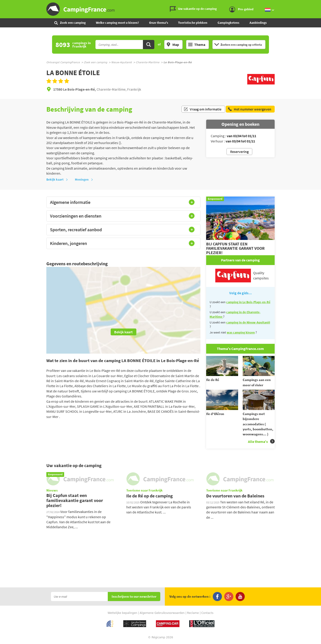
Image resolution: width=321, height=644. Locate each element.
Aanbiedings (258, 23)
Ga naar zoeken (320, 4)
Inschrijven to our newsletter (134, 597)
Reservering (239, 152)
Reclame (193, 613)
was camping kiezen (241, 332)
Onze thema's (159, 23)
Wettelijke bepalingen (122, 613)
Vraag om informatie (203, 109)
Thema (197, 45)
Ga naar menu (316, 4)
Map (173, 45)
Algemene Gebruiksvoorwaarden (162, 613)
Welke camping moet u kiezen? (117, 23)
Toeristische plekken (193, 23)
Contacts (207, 613)
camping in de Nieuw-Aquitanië (248, 322)
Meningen (84, 179)
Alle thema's (261, 441)
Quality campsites (242, 276)
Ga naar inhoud (318, 4)
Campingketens (228, 23)
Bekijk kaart (57, 179)
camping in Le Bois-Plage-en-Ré (248, 302)
